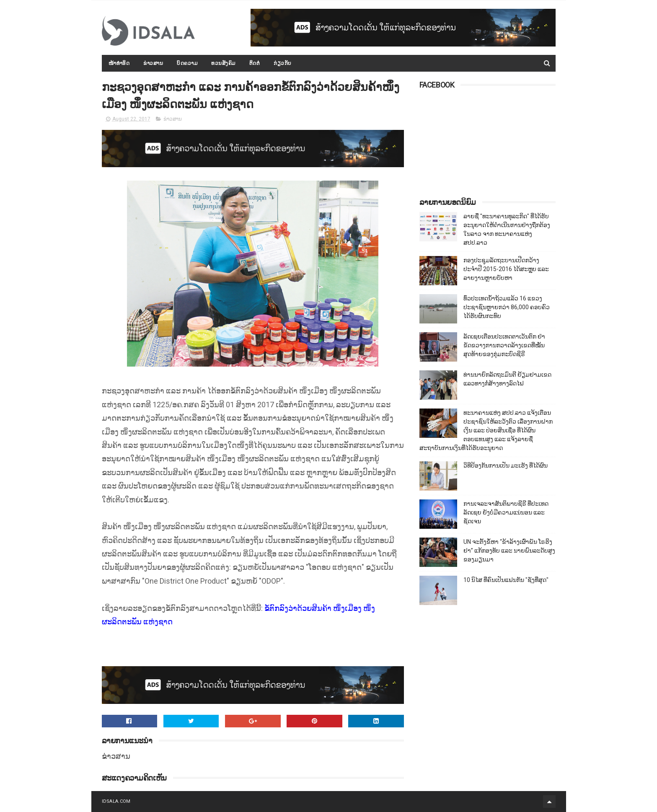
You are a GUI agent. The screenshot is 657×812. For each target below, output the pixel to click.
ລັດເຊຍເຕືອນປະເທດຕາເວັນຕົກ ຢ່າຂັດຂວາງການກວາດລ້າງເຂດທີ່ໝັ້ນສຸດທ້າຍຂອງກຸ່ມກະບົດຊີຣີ (504, 345)
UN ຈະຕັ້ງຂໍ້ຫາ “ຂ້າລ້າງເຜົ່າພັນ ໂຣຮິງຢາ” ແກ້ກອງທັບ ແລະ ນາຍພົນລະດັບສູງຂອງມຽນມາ (509, 551)
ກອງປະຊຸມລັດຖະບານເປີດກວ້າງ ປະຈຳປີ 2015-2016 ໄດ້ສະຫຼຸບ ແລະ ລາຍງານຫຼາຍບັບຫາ (506, 269)
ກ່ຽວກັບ (283, 63)
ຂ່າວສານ (153, 63)
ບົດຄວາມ (187, 63)
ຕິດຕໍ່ (255, 63)
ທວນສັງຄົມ (223, 63)
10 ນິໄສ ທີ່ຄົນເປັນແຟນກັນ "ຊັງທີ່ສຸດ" (506, 580)
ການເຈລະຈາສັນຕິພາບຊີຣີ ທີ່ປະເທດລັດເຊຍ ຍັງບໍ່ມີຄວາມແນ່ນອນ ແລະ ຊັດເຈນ (506, 512)
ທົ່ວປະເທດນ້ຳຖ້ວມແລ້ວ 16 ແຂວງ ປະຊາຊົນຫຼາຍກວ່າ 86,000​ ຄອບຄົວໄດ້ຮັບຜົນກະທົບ (507, 307)
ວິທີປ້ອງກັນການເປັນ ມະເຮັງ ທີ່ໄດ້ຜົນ (506, 465)
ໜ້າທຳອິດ (119, 63)
